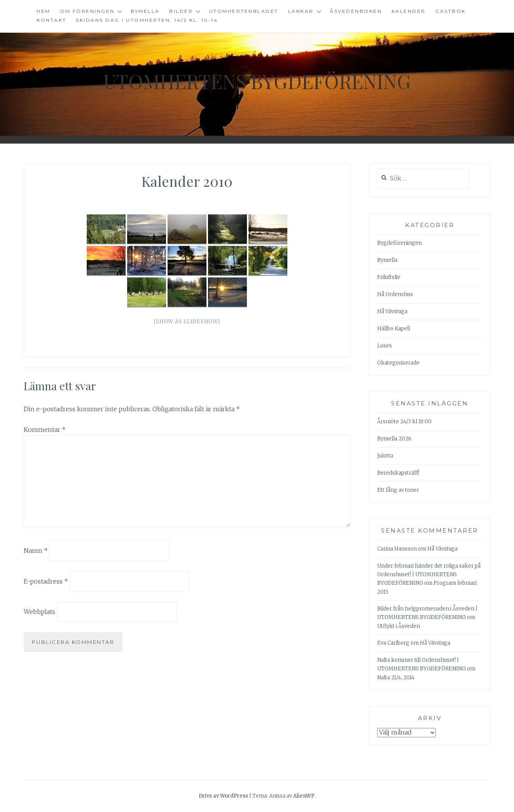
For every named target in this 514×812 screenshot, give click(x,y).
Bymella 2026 (394, 439)
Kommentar (45, 430)
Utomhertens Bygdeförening (257, 81)
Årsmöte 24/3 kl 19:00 (404, 422)
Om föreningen (87, 11)
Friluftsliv (389, 277)
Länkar (301, 11)
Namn (36, 551)
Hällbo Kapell (394, 329)
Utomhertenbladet (244, 11)
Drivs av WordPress (223, 796)
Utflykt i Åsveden (399, 626)
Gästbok (450, 11)
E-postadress (46, 581)
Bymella (145, 11)
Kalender (409, 11)
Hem (44, 11)
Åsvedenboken (356, 11)
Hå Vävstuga (392, 311)
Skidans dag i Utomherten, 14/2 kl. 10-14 (147, 20)
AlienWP (304, 796)
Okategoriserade (398, 363)
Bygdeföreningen (399, 243)
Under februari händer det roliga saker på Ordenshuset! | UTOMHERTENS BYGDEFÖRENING (429, 574)
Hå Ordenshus (395, 294)
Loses (385, 346)
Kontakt (52, 20)
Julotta (385, 456)
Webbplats (39, 612)
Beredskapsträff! (398, 473)
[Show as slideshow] (187, 322)
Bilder (181, 11)
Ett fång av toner (398, 490)
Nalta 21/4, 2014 (396, 678)
